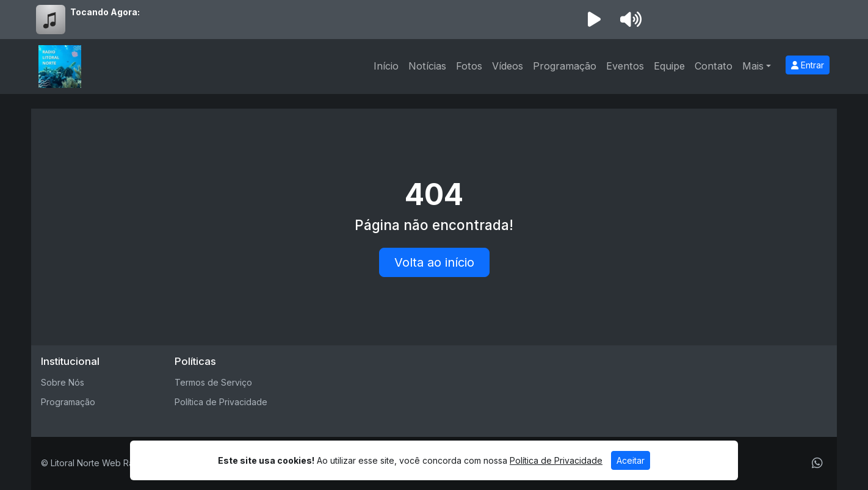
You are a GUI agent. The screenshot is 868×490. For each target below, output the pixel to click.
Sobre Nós (63, 382)
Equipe (669, 66)
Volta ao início (434, 262)
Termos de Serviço (213, 382)
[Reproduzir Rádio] (594, 20)
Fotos (469, 66)
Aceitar (631, 460)
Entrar (808, 65)
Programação (565, 66)
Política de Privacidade (221, 402)
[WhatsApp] (817, 463)
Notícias (427, 66)
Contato (714, 66)
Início (386, 66)
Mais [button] (753, 66)
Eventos (625, 66)
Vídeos (508, 66)
